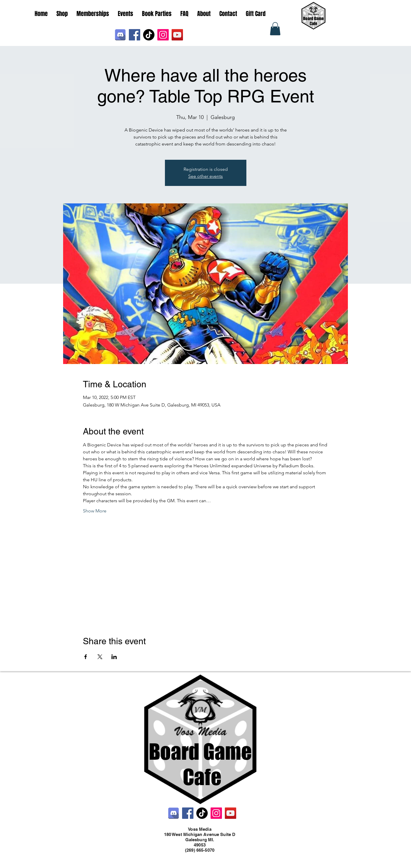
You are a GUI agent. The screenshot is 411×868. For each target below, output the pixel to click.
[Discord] (120, 35)
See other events (205, 176)
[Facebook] (135, 35)
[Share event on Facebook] (86, 657)
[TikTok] (149, 35)
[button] (275, 29)
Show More (95, 511)
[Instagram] (163, 35)
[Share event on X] (100, 657)
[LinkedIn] (211, 856)
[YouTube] (177, 35)
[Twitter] (203, 856)
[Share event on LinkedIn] (114, 657)
